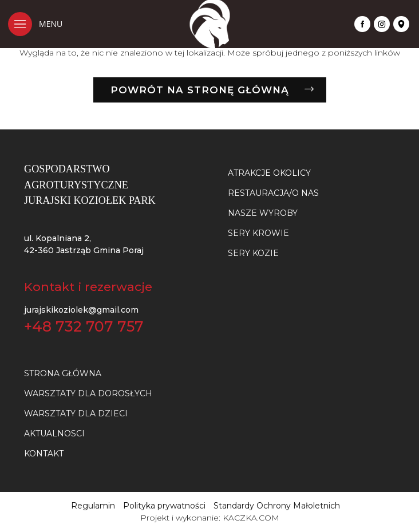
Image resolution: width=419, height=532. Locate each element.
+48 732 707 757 (84, 326)
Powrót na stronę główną (200, 90)
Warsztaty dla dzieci (76, 413)
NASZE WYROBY (263, 213)
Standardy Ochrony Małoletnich (277, 506)
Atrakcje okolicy (269, 173)
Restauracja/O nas (273, 193)
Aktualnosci (54, 434)
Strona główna (63, 373)
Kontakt (44, 454)
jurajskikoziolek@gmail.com (81, 310)
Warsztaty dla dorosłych (88, 393)
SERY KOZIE (253, 253)
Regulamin (93, 506)
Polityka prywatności (164, 506)
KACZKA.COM (251, 518)
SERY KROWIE (258, 233)
